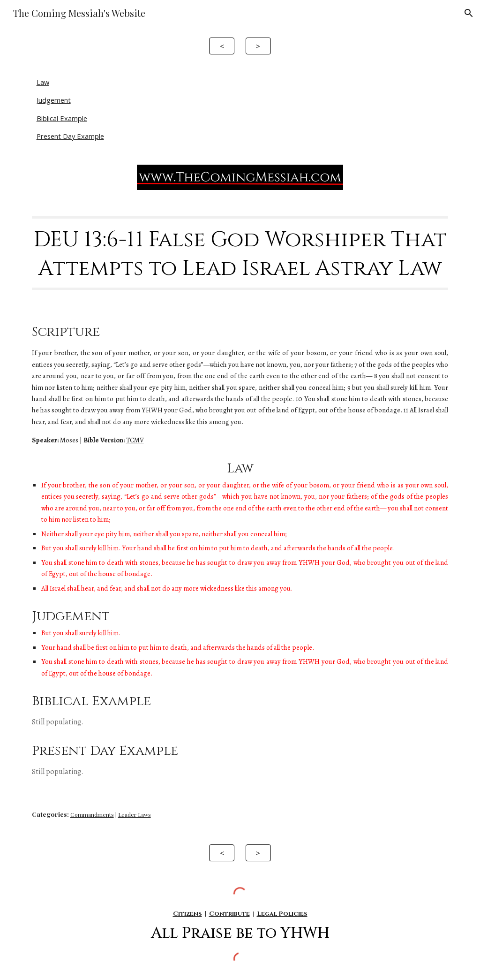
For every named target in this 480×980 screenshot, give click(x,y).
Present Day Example (70, 136)
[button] (469, 13)
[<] (222, 46)
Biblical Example (62, 118)
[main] (240, 253)
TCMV (135, 440)
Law (43, 82)
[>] (258, 46)
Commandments (92, 814)
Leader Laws (135, 814)
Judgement (54, 100)
